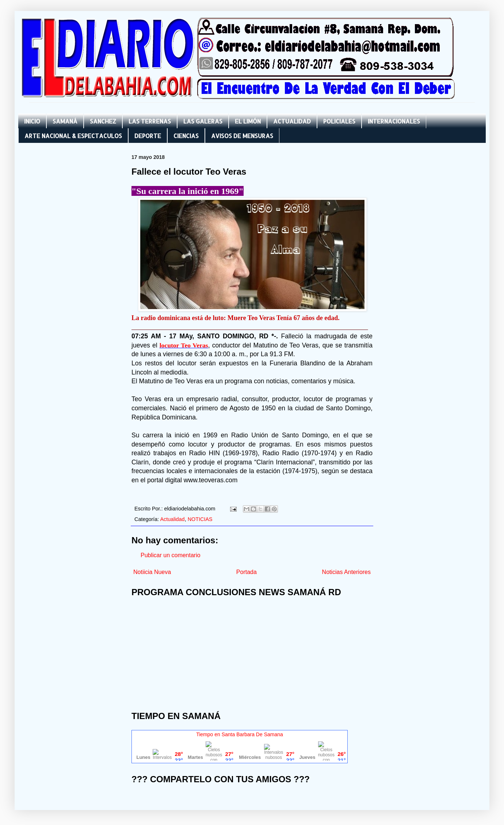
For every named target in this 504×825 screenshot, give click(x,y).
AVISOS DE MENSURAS (242, 136)
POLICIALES (339, 121)
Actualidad (172, 519)
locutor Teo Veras (184, 345)
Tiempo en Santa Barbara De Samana (240, 734)
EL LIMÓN (248, 121)
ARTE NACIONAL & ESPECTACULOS (73, 136)
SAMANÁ (65, 121)
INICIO (32, 121)
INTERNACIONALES (394, 121)
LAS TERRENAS (150, 121)
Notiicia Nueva (152, 572)
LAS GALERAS (203, 121)
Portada (247, 572)
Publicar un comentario (171, 555)
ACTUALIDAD (292, 121)
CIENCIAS (186, 136)
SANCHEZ (103, 121)
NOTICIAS (200, 519)
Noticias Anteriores (346, 572)
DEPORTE (148, 136)
